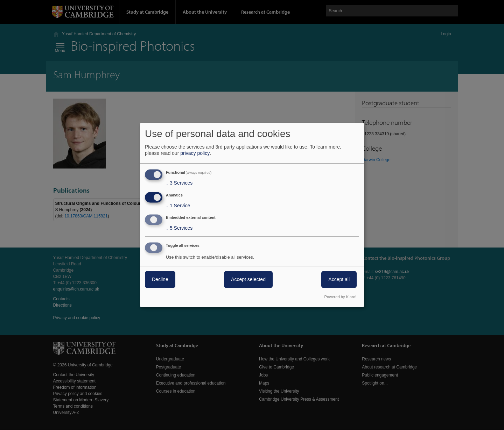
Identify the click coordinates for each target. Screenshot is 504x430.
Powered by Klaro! (340, 297)
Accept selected (248, 280)
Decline (160, 280)
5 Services (179, 228)
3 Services (179, 183)
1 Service (178, 206)
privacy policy (195, 153)
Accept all (339, 280)
